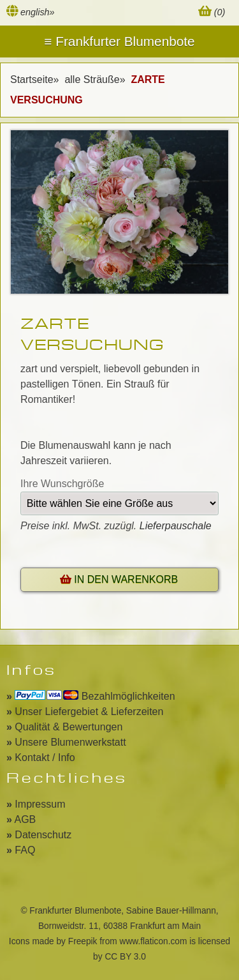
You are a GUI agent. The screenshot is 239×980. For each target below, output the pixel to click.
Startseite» (36, 79)
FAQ (21, 850)
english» (38, 12)
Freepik (83, 941)
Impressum (36, 804)
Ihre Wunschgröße (62, 484)
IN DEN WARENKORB (119, 579)
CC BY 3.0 (125, 957)
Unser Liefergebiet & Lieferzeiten (85, 712)
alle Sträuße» (96, 79)
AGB (21, 819)
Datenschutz (39, 835)
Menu (119, 41)
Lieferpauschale (176, 526)
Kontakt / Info (41, 758)
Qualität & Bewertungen (64, 727)
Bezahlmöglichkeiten (91, 696)
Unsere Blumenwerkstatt (66, 742)
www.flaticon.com (154, 941)
